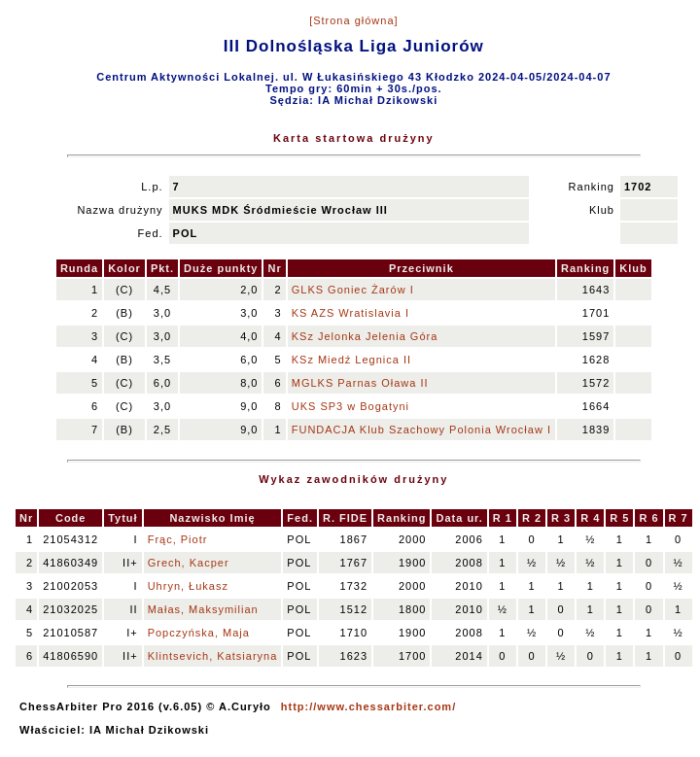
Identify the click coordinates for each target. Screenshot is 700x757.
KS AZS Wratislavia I (350, 313)
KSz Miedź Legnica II (351, 360)
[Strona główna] (353, 20)
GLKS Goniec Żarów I (353, 290)
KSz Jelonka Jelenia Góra (365, 336)
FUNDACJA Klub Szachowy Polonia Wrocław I (421, 430)
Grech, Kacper (189, 563)
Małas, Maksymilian (203, 609)
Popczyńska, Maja (199, 633)
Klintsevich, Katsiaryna (213, 656)
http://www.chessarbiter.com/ (368, 706)
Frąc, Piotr (178, 539)
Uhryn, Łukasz (188, 586)
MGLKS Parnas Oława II (360, 383)
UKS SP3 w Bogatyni (350, 406)
